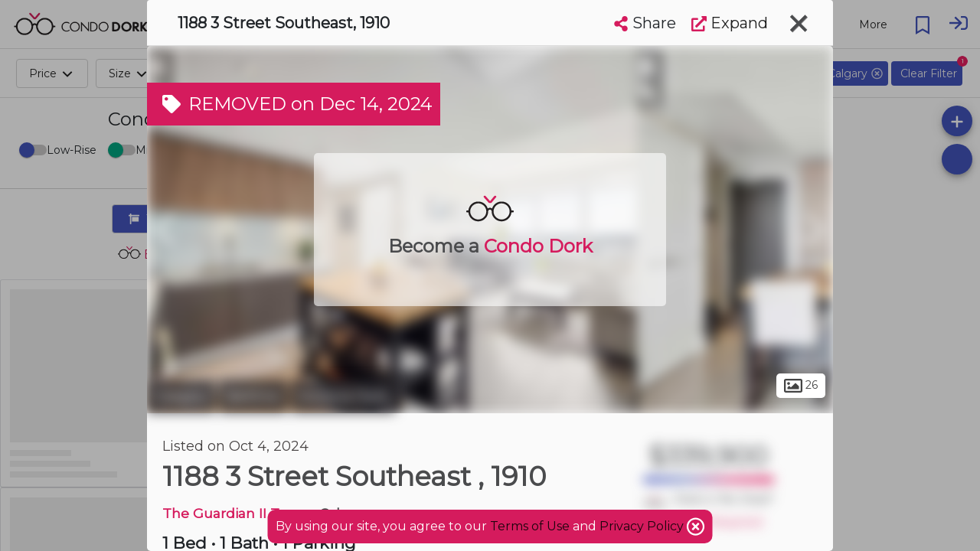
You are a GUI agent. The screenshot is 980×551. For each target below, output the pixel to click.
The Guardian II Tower (237, 513)
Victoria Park (343, 396)
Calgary (181, 396)
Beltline (253, 396)
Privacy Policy (643, 526)
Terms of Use (530, 526)
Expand (730, 23)
